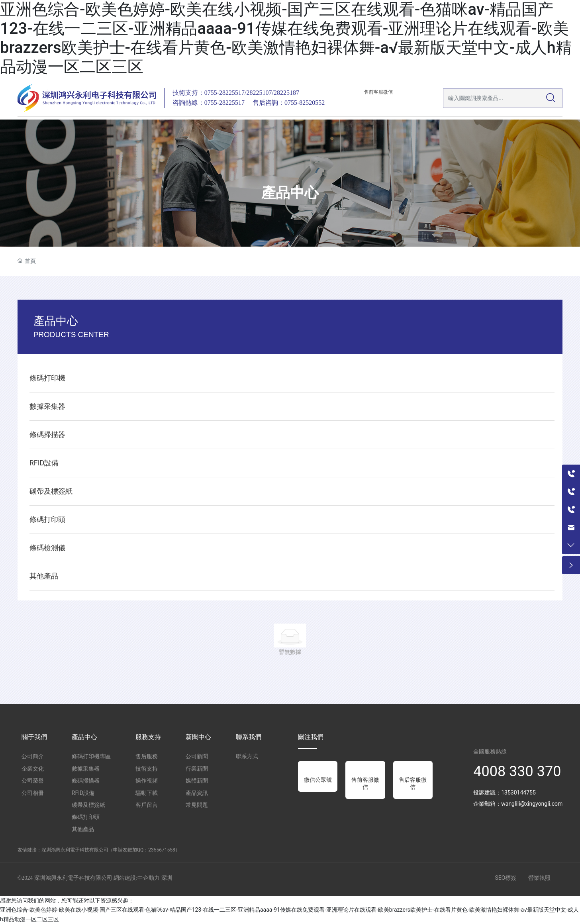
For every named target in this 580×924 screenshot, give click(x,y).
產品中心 (290, 193)
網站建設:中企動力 (137, 878)
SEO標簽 (506, 878)
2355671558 (162, 850)
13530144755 (518, 793)
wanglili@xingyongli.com (532, 804)
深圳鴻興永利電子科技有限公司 (75, 850)
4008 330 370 (517, 771)
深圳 (167, 878)
